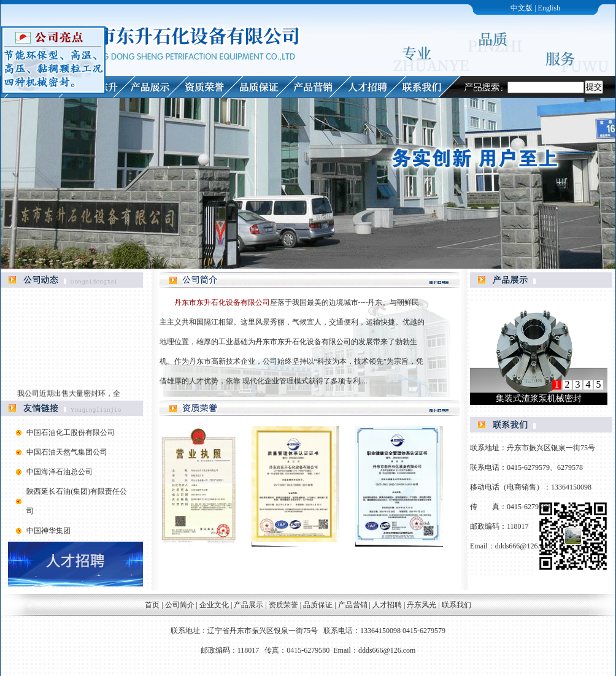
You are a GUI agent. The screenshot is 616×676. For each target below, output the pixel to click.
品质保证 (318, 605)
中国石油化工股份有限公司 (71, 432)
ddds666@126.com (524, 546)
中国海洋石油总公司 (60, 472)
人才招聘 (388, 605)
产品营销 (353, 605)
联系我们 (456, 605)
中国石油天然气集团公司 (67, 452)
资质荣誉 (283, 605)
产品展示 (248, 605)
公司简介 (180, 605)
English (549, 8)
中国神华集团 (48, 531)
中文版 (522, 8)
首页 (152, 605)
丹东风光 (422, 605)
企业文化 (214, 605)
